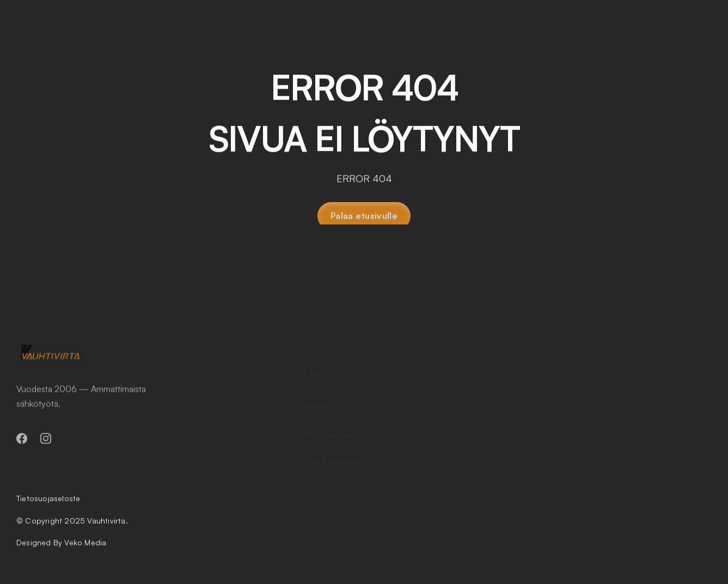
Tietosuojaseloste (48, 498)
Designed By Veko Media (61, 542)
